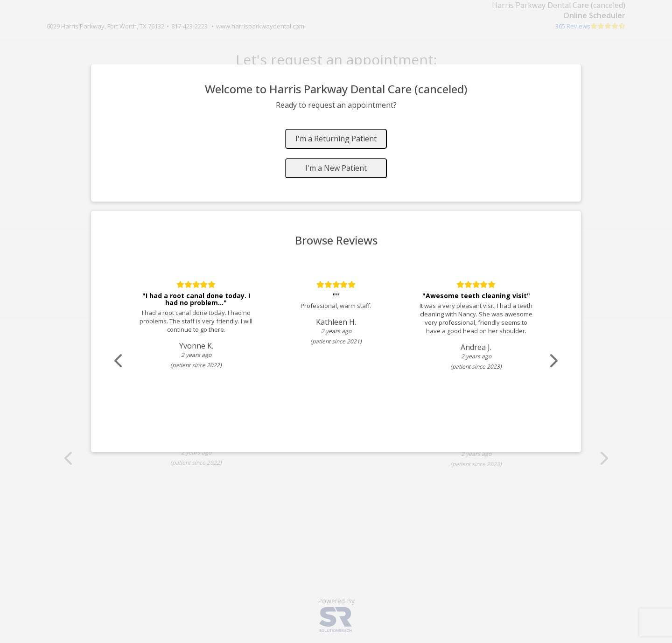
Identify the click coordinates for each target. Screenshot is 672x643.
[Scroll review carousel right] (553, 361)
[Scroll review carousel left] (119, 361)
